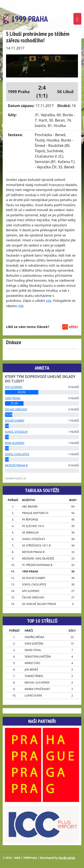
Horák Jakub (67, 858)
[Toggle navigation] (77, 19)
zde (49, 300)
